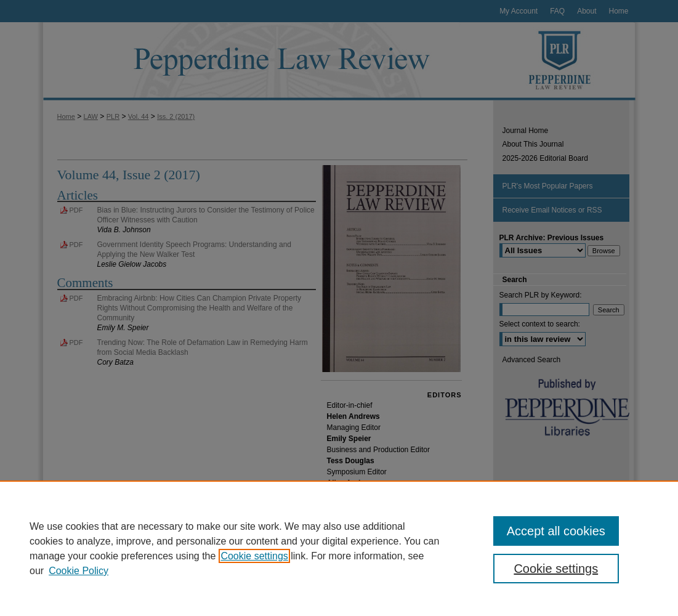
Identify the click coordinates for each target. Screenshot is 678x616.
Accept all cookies (556, 531)
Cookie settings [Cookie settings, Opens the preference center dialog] (556, 569)
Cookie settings (254, 556)
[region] (339, 548)
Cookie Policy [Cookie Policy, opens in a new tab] (79, 571)
